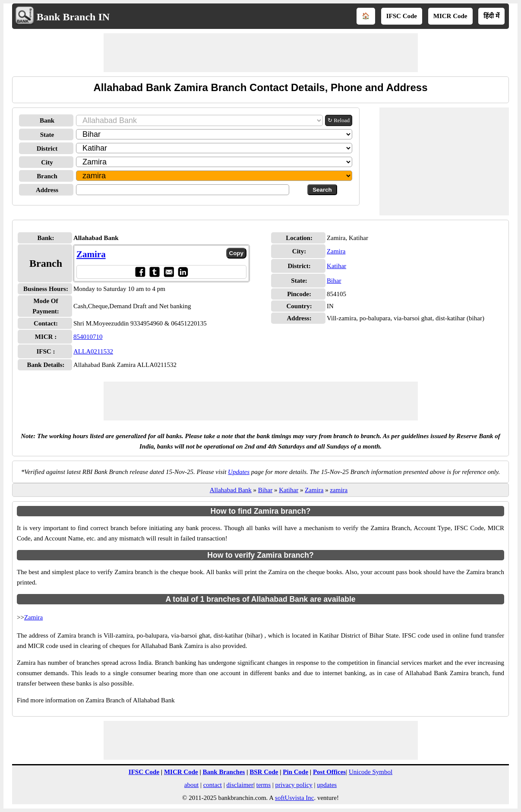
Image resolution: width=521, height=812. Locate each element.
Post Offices (329, 772)
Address (47, 190)
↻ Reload (339, 120)
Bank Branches (224, 772)
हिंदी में (491, 16)
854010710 (88, 337)
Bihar (334, 281)
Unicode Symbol (371, 772)
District (47, 148)
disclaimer (240, 785)
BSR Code (264, 772)
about (191, 785)
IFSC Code (402, 16)
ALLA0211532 (93, 351)
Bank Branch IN (73, 17)
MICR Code (450, 16)
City (47, 162)
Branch (47, 176)
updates (327, 785)
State (47, 135)
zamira (339, 490)
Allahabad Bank (231, 490)
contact (213, 785)
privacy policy (294, 785)
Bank (47, 120)
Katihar (336, 266)
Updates (239, 472)
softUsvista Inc (294, 798)
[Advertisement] (261, 53)
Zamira (91, 254)
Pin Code (295, 772)
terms (264, 785)
